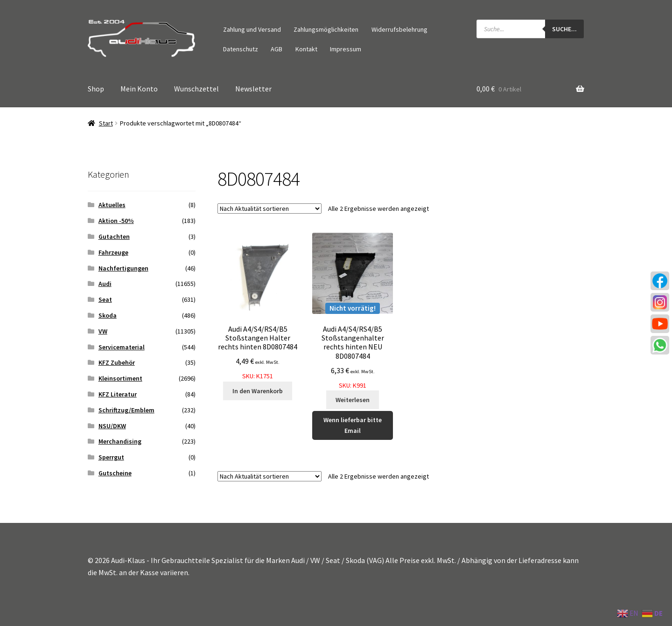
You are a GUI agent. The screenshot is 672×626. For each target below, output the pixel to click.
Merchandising (120, 441)
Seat (105, 299)
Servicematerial (122, 347)
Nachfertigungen (123, 268)
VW (103, 331)
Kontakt (306, 49)
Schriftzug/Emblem (126, 410)
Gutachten (114, 236)
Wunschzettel (196, 89)
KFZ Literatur (118, 394)
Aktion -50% (116, 221)
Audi (105, 284)
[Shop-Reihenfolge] (269, 209)
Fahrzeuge (113, 252)
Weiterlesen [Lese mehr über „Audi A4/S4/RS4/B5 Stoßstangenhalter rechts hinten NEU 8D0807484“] (353, 400)
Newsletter (253, 89)
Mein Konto (139, 89)
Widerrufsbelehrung (399, 29)
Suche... (564, 29)
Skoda (108, 315)
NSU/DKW (112, 426)
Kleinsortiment (120, 378)
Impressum (346, 49)
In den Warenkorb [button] (258, 391)
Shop (96, 89)
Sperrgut (111, 457)
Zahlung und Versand (252, 29)
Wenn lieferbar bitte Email (353, 425)
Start (106, 123)
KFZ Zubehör (117, 362)
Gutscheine (115, 473)
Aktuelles (112, 205)
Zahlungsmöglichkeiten (326, 29)
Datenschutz (241, 49)
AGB (276, 49)
